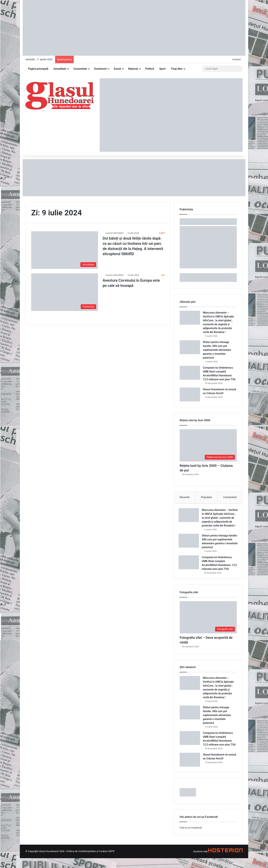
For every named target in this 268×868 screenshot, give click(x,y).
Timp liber (177, 69)
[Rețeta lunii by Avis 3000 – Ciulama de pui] (208, 445)
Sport (162, 69)
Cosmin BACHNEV (115, 233)
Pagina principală (38, 69)
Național (133, 69)
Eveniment (100, 69)
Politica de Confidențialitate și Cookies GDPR (90, 861)
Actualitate (60, 69)
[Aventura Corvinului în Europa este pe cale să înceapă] (65, 292)
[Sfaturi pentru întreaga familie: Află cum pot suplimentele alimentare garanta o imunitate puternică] (190, 347)
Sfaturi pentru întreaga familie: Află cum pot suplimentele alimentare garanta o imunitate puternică (217, 350)
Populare (206, 497)
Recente (185, 497)
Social (117, 69)
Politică (150, 69)
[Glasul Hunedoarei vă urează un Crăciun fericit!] (190, 394)
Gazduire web (200, 861)
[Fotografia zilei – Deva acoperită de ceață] (208, 627)
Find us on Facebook (191, 838)
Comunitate (80, 69)
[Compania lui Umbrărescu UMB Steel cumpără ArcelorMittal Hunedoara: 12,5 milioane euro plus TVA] (190, 373)
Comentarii (230, 497)
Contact (237, 59)
